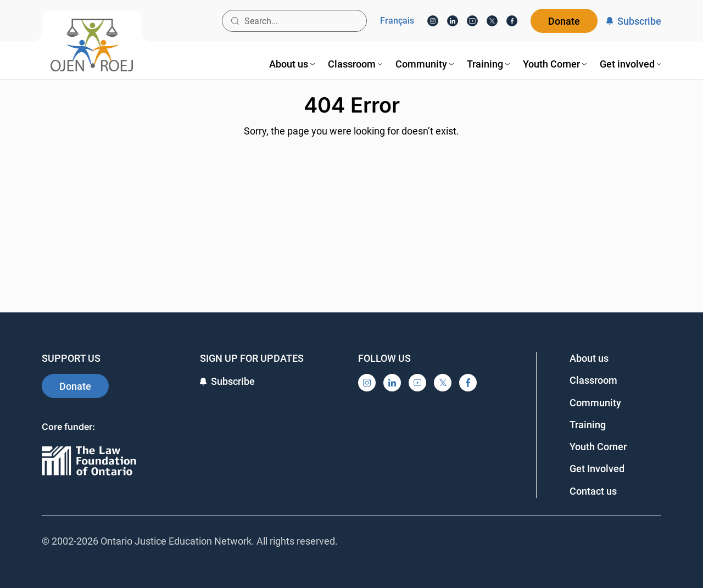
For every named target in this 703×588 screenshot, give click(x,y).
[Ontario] (89, 461)
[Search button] (235, 21)
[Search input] (294, 21)
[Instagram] (433, 21)
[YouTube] (472, 21)
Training (588, 425)
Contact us (593, 491)
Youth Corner (598, 447)
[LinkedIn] (453, 21)
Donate (564, 21)
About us (589, 358)
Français (397, 21)
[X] (492, 21)
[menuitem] (292, 64)
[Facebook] (512, 21)
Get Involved (597, 469)
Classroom (593, 380)
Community (595, 403)
